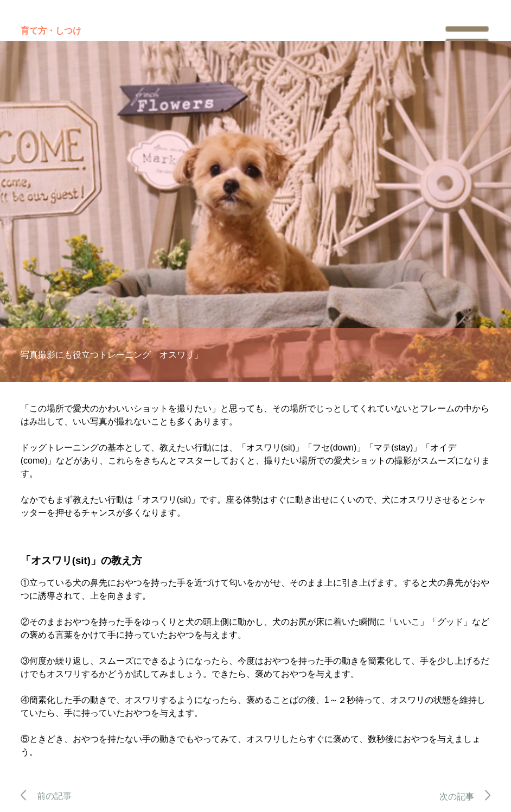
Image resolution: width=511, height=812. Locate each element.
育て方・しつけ (51, 31)
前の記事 (46, 796)
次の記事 (465, 797)
